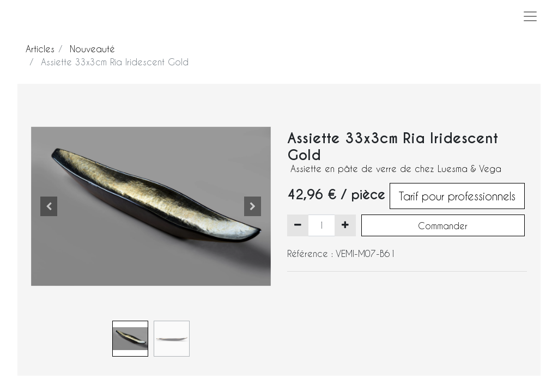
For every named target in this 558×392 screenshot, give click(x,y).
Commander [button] (443, 226)
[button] (49, 206)
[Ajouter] (345, 225)
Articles (40, 49)
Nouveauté (92, 49)
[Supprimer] (298, 225)
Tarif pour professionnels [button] (457, 196)
